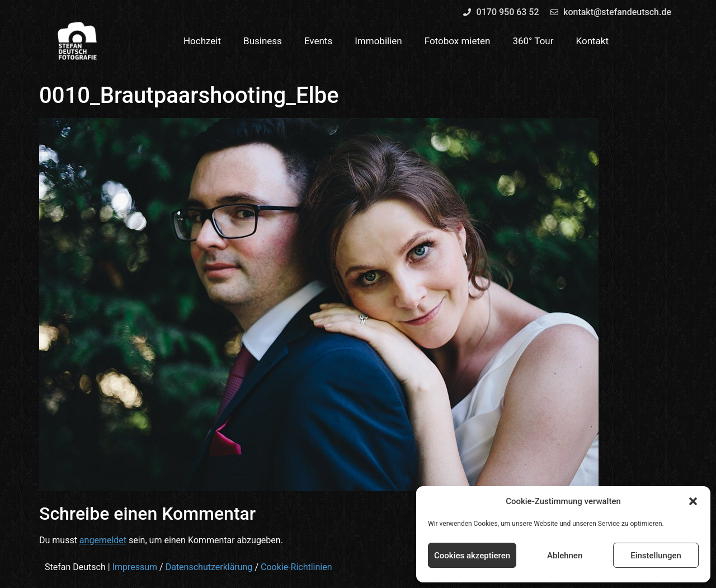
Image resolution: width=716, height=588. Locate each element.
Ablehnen (565, 556)
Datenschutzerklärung (209, 567)
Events (318, 41)
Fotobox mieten (458, 41)
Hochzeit (202, 41)
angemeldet (103, 540)
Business (263, 41)
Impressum (135, 567)
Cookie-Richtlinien (296, 567)
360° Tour (533, 41)
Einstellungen (656, 556)
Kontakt (593, 41)
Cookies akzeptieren (472, 556)
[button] (693, 501)
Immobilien (378, 41)
